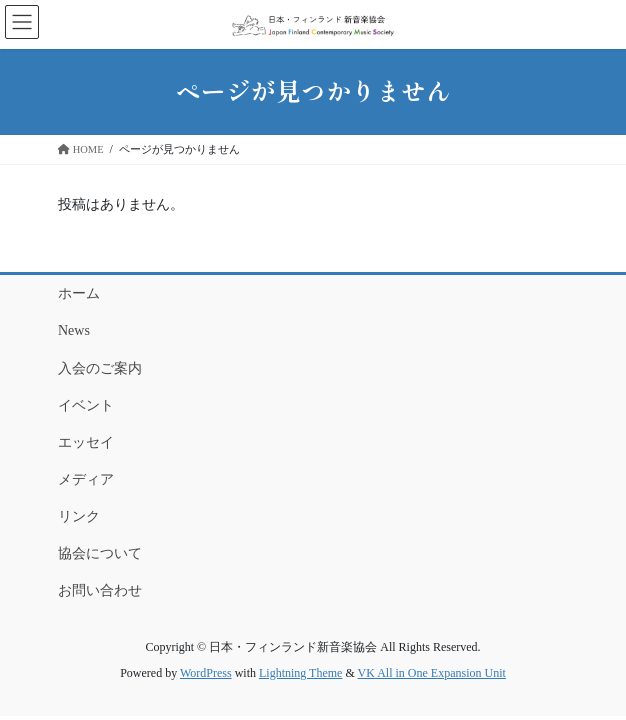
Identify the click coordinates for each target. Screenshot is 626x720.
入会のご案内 (100, 368)
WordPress (206, 673)
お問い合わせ (100, 590)
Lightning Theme (300, 673)
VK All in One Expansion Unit (432, 673)
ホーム (79, 293)
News (74, 330)
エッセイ (86, 442)
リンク (79, 516)
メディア (86, 479)
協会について (100, 553)
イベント (86, 405)
